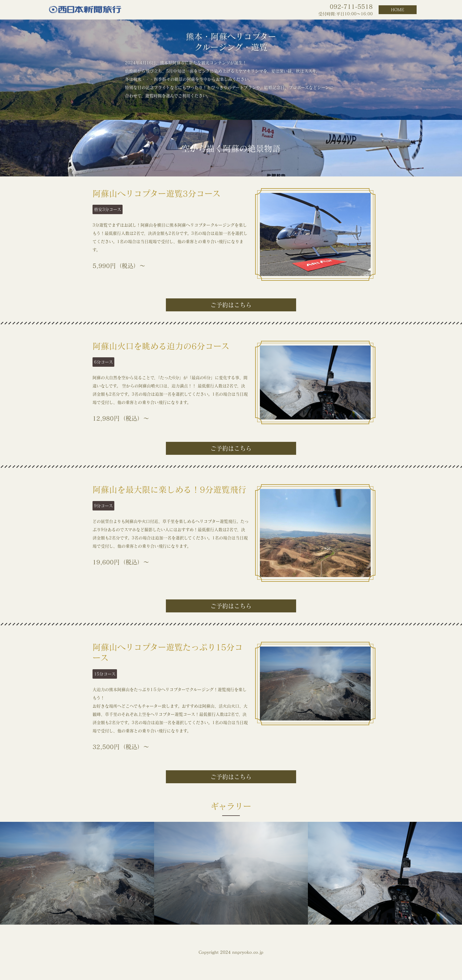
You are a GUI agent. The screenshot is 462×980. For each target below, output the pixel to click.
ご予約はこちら (231, 305)
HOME (398, 10)
